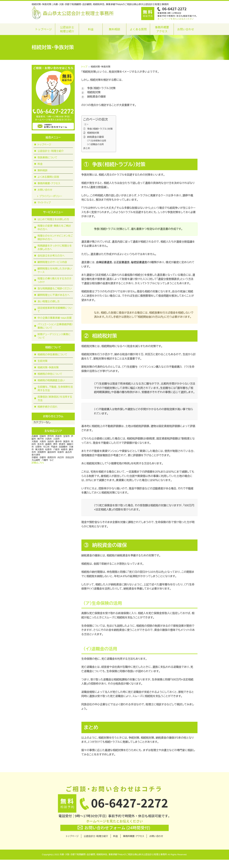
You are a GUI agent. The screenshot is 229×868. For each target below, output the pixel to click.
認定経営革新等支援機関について (55, 310)
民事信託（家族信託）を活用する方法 (55, 399)
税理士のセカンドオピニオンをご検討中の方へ (55, 237)
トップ (84, 67)
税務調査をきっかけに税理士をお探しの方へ (55, 247)
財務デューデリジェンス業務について (54, 336)
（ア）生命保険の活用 (96, 141)
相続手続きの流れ (48, 407)
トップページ (43, 29)
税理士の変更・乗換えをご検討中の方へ (54, 228)
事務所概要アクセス (162, 29)
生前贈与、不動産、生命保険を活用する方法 (55, 389)
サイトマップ (44, 203)
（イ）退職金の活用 (95, 144)
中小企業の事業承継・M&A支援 (55, 318)
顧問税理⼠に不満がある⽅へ (54, 295)
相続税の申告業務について (52, 354)
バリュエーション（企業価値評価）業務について (55, 326)
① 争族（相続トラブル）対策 (98, 129)
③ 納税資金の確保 (94, 137)
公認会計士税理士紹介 (67, 29)
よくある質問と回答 (48, 177)
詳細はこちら (38, 463)
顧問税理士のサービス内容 (52, 262)
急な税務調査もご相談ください (55, 288)
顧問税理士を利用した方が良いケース (55, 270)
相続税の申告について (50, 374)
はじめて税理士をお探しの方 (53, 219)
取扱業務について (48, 157)
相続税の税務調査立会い (51, 380)
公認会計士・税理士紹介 (51, 151)
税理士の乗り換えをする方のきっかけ (55, 280)
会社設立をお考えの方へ (51, 256)
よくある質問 (138, 29)
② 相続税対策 (91, 133)
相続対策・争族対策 (48, 367)
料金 (91, 29)
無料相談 (114, 29)
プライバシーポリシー (51, 196)
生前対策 (43, 361)
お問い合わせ (186, 29)
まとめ (87, 148)
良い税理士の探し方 (49, 301)
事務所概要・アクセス (49, 183)
